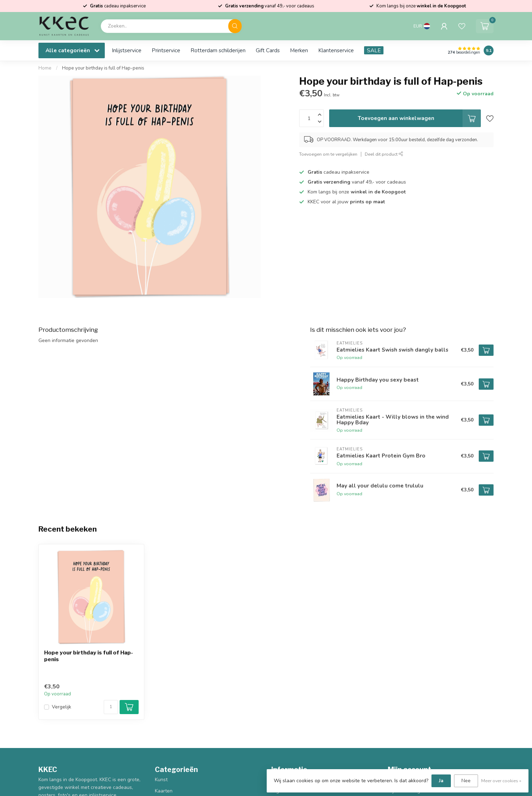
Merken (299, 50)
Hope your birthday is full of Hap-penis (103, 68)
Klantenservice (336, 50)
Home (45, 68)
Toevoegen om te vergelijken (328, 154)
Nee (466, 781)
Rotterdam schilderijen (218, 50)
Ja (441, 781)
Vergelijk (62, 707)
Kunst (161, 780)
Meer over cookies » (501, 781)
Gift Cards (268, 50)
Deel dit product (384, 154)
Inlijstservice (127, 50)
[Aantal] (111, 707)
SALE (374, 50)
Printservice (166, 50)
